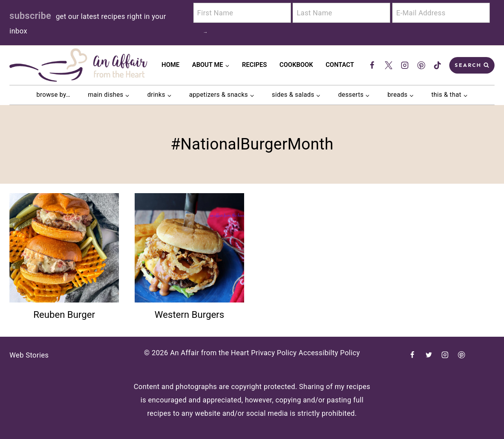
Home (170, 65)
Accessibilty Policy (329, 353)
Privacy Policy (274, 353)
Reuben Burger (64, 315)
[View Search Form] (472, 65)
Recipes (255, 65)
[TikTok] (437, 65)
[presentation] (64, 248)
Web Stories (29, 355)
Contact (340, 65)
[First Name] (242, 13)
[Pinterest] (421, 65)
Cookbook (296, 65)
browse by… (53, 95)
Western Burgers (190, 315)
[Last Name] (341, 13)
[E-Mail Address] (441, 13)
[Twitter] (389, 65)
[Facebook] (372, 65)
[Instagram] (405, 65)
